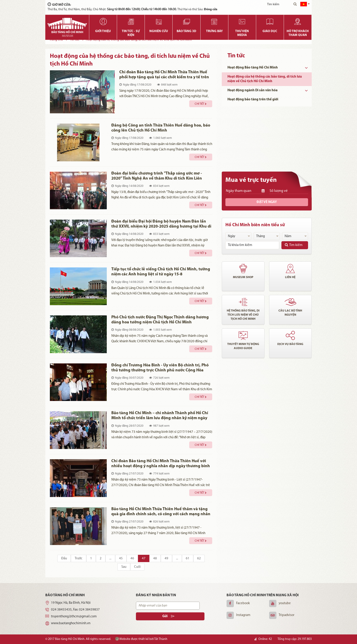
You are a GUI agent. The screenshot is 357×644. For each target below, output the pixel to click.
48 (155, 559)
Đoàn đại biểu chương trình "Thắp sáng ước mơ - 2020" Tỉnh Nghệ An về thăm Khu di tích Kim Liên (157, 176)
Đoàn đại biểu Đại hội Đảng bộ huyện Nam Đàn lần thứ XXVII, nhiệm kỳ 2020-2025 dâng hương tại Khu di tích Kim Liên (161, 224)
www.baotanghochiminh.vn (71, 623)
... (110, 559)
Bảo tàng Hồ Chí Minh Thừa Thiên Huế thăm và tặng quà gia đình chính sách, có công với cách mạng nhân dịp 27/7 (161, 512)
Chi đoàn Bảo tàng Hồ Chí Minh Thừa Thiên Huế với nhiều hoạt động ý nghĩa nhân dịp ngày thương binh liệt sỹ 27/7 (161, 464)
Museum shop (243, 277)
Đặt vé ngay (267, 202)
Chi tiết (201, 104)
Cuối (137, 567)
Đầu (64, 559)
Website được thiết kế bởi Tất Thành (141, 639)
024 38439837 (89, 610)
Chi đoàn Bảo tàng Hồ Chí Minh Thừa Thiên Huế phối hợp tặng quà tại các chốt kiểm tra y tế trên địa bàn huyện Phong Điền (164, 75)
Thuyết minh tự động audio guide (243, 346)
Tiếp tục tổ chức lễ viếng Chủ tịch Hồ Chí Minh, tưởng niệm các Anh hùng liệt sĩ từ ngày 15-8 (161, 272)
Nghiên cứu (159, 31)
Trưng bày (214, 31)
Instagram (243, 615)
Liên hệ (290, 277)
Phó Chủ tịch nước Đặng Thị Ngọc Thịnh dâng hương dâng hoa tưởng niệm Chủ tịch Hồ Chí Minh (160, 320)
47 (144, 559)
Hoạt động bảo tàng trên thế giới (253, 100)
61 (188, 559)
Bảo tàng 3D (186, 31)
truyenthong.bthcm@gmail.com (74, 617)
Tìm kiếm (294, 245)
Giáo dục (270, 31)
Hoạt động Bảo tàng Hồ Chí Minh (253, 68)
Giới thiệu (103, 31)
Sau (124, 567)
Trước (79, 559)
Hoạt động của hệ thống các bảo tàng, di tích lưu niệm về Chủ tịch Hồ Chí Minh (265, 79)
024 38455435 (61, 610)
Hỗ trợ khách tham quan (298, 33)
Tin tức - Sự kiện (131, 33)
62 (199, 559)
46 (132, 559)
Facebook (243, 603)
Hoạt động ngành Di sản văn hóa (252, 90)
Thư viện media (242, 33)
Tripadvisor (287, 615)
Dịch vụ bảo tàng (290, 344)
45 (121, 559)
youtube (285, 603)
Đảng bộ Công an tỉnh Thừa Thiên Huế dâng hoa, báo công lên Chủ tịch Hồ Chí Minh (161, 128)
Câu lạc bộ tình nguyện (290, 313)
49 (166, 559)
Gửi (166, 616)
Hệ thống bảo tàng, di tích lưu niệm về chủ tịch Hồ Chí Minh (243, 315)
